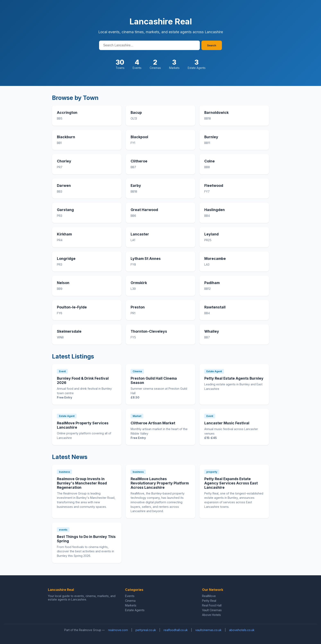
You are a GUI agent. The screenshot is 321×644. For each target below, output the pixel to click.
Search (212, 45)
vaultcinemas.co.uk (208, 630)
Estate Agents (135, 610)
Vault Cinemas (212, 610)
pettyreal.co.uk (146, 630)
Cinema (130, 601)
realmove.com (118, 630)
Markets (131, 605)
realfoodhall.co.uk (176, 630)
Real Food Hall (212, 605)
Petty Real (209, 601)
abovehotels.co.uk (242, 630)
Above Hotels (211, 615)
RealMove (209, 596)
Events (130, 596)
